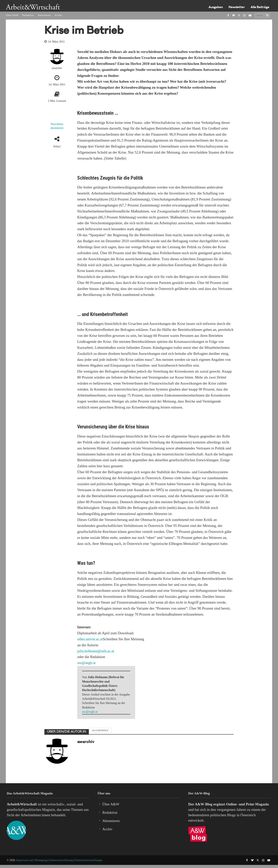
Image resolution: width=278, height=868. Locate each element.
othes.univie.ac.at (90, 639)
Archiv (58, 15)
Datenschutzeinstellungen (89, 860)
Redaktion (28, 15)
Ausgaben (216, 7)
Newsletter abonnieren (57, 126)
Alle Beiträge (260, 7)
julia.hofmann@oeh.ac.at (96, 651)
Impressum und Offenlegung (32, 860)
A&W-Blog (204, 804)
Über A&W (12, 15)
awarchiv (57, 68)
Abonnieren (44, 15)
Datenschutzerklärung (61, 860)
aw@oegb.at (86, 663)
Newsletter (237, 7)
